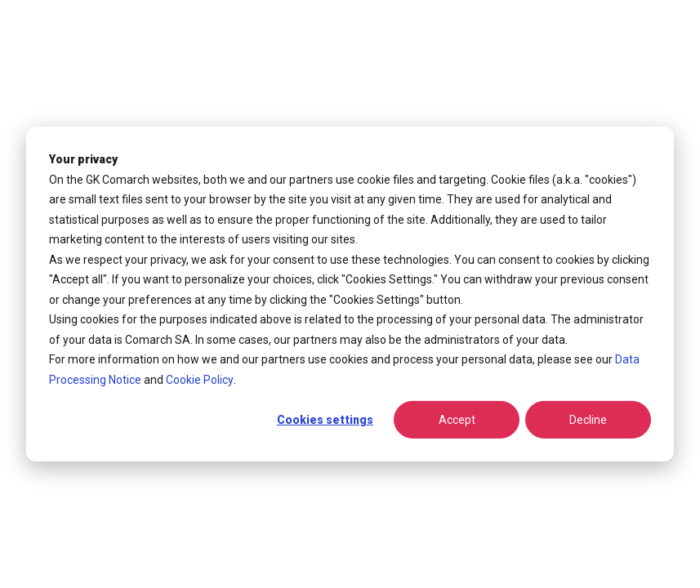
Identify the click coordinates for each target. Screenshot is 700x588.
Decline (588, 420)
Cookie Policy (200, 379)
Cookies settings (325, 420)
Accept (457, 420)
